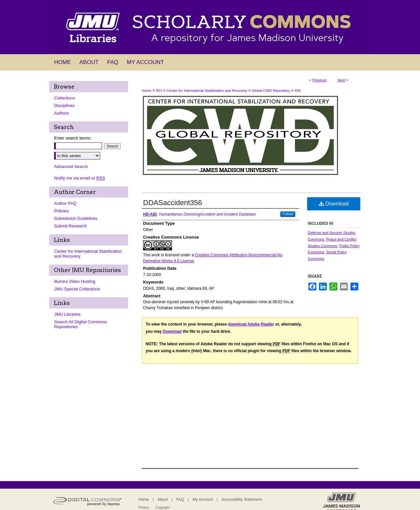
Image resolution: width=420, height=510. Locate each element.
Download (334, 204)
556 (298, 91)
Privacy (144, 508)
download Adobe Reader (251, 324)
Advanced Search (71, 167)
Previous (319, 80)
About (163, 499)
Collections (65, 98)
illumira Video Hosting (75, 281)
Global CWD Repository (271, 91)
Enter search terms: (73, 138)
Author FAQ (65, 203)
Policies (62, 211)
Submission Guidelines (76, 218)
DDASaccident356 (173, 203)
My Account (203, 499)
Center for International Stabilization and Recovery (207, 91)
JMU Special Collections (77, 289)
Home (147, 91)
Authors (62, 113)
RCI (159, 91)
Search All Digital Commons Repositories (81, 324)
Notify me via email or (80, 178)
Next (341, 80)
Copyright (163, 508)
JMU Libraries (67, 314)
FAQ (180, 499)
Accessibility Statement (242, 499)
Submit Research (71, 226)
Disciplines (64, 106)
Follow (288, 214)
